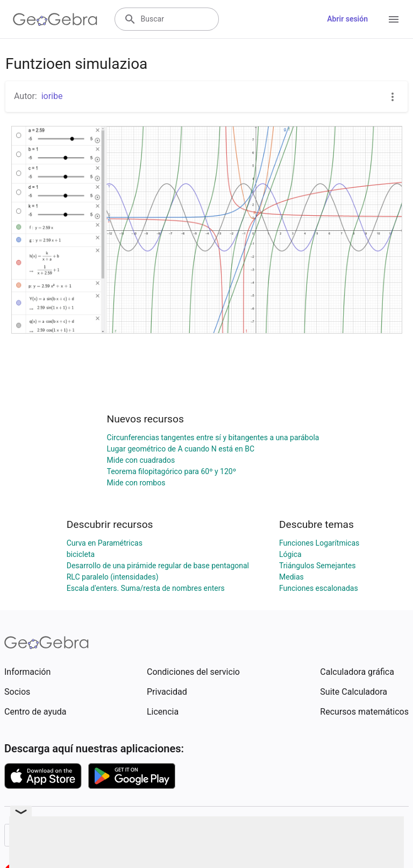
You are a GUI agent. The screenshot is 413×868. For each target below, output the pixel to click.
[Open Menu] (394, 19)
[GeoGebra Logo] (55, 19)
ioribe (52, 96)
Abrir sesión (347, 19)
